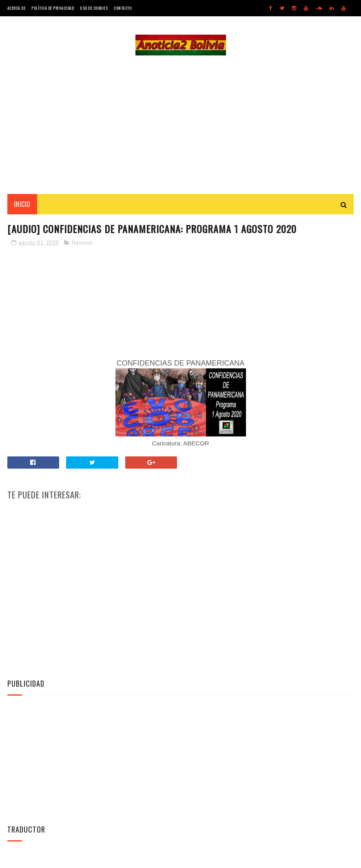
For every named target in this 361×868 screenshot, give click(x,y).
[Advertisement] (181, 125)
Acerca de (17, 8)
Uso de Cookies (94, 8)
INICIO (22, 204)
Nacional (82, 243)
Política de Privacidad (53, 8)
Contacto (123, 8)
